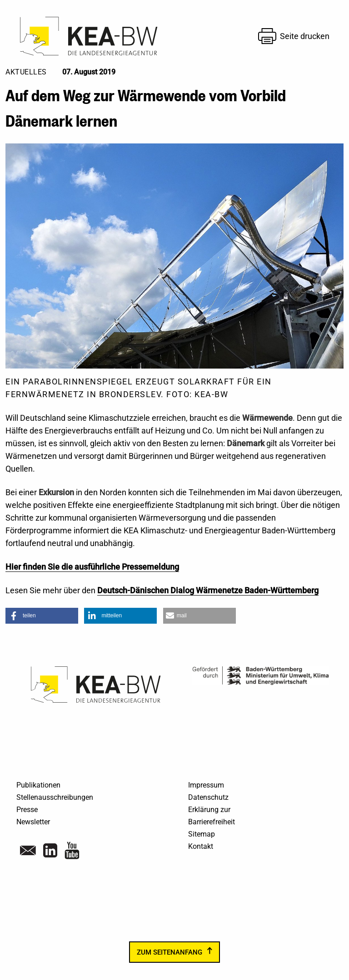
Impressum (206, 785)
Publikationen (38, 785)
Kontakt (201, 846)
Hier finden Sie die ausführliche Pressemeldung (92, 567)
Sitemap (202, 834)
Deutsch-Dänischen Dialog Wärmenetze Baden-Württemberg (208, 590)
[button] (42, 616)
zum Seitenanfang (170, 952)
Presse (27, 810)
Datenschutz (208, 797)
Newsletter (33, 822)
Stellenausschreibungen (55, 797)
